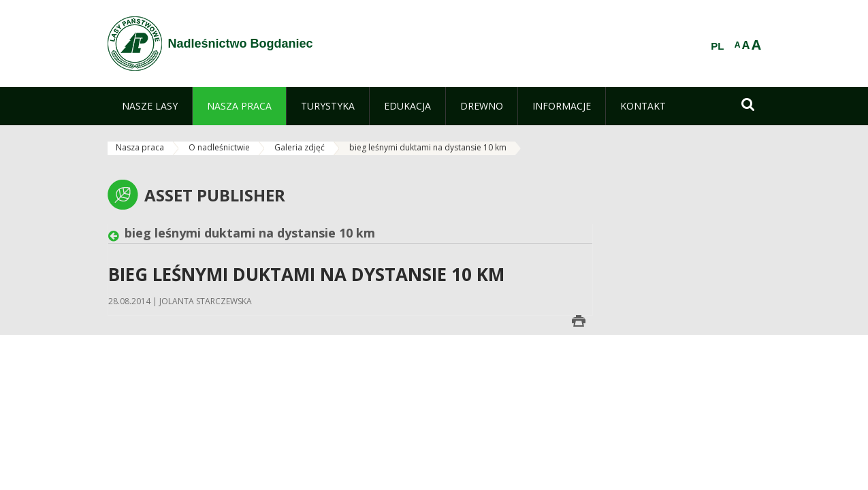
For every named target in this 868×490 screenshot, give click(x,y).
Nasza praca (140, 147)
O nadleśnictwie (219, 147)
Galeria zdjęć (300, 147)
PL (717, 46)
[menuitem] (150, 106)
